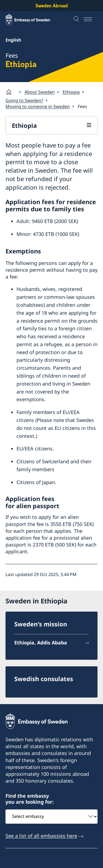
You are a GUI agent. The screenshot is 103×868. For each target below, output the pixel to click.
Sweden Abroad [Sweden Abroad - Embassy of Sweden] (52, 6)
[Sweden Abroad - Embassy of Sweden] (33, 19)
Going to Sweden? (24, 100)
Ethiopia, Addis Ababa (41, 643)
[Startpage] (11, 92)
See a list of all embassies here (41, 836)
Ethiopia (71, 92)
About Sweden (40, 92)
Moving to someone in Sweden (38, 106)
